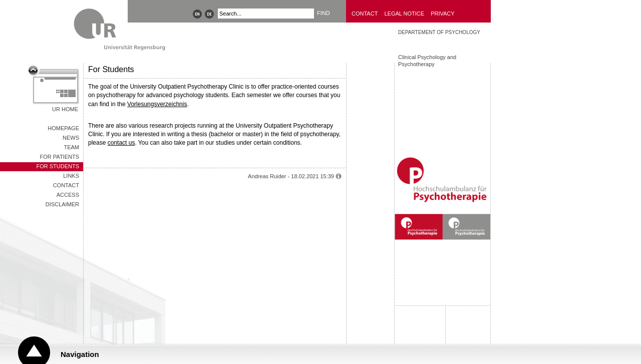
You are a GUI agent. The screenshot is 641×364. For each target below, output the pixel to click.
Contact (365, 14)
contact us (121, 143)
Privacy (442, 14)
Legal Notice (404, 14)
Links (71, 176)
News (71, 138)
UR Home (65, 109)
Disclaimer (62, 204)
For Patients (60, 157)
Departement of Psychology (439, 32)
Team (71, 147)
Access (68, 195)
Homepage (63, 128)
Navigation (80, 354)
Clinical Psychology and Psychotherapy (427, 61)
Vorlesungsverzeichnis (157, 104)
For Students (58, 166)
